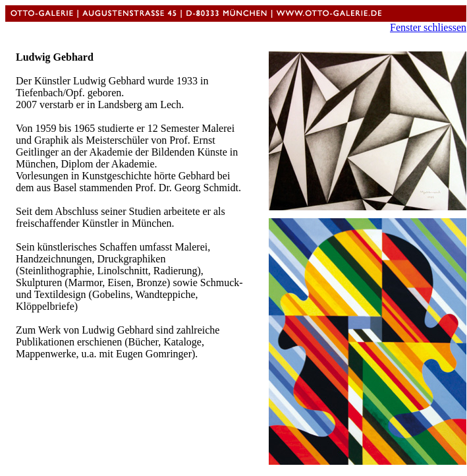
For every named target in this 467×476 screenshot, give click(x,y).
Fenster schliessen (428, 27)
